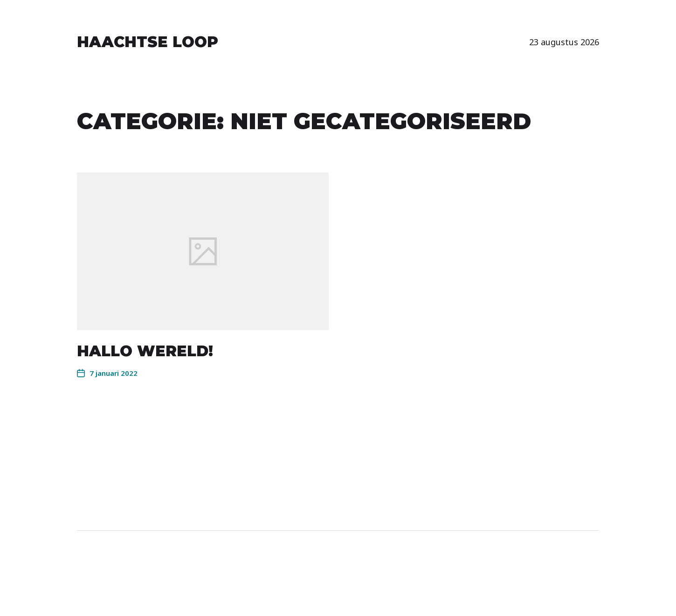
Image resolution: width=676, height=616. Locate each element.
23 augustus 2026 (564, 42)
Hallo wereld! (145, 351)
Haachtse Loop (148, 42)
